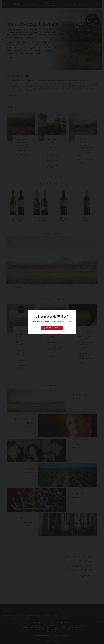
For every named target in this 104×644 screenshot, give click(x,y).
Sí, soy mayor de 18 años (52, 328)
